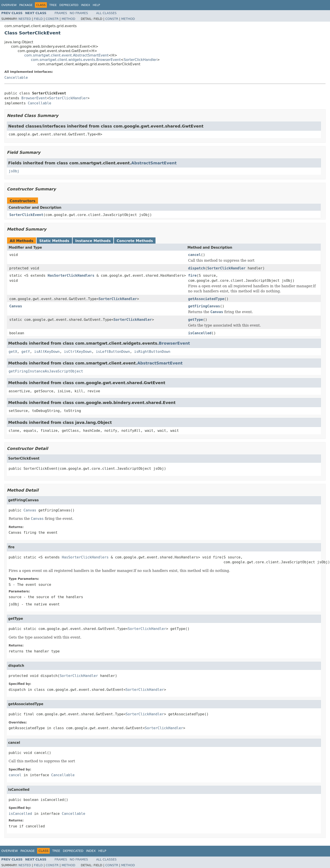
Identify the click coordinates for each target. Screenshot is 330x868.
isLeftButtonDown (113, 352)
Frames (61, 13)
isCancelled (200, 333)
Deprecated (69, 5)
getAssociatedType (206, 299)
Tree (53, 5)
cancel (195, 255)
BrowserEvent (34, 98)
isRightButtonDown (152, 352)
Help (96, 5)
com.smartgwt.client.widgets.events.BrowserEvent (76, 60)
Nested (25, 19)
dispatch (197, 268)
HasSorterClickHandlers (71, 275)
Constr (52, 19)
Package (26, 5)
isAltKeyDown (47, 352)
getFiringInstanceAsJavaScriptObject (46, 371)
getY (26, 352)
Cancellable (16, 78)
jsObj (14, 171)
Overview (9, 5)
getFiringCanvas (204, 306)
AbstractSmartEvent (154, 163)
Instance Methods (93, 241)
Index (86, 5)
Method (68, 19)
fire (192, 275)
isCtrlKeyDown (78, 352)
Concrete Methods (135, 241)
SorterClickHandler (140, 60)
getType (196, 320)
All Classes (106, 13)
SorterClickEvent (26, 215)
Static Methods (54, 241)
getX (13, 352)
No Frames (79, 13)
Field (38, 19)
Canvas (16, 306)
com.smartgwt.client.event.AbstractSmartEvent (66, 55)
